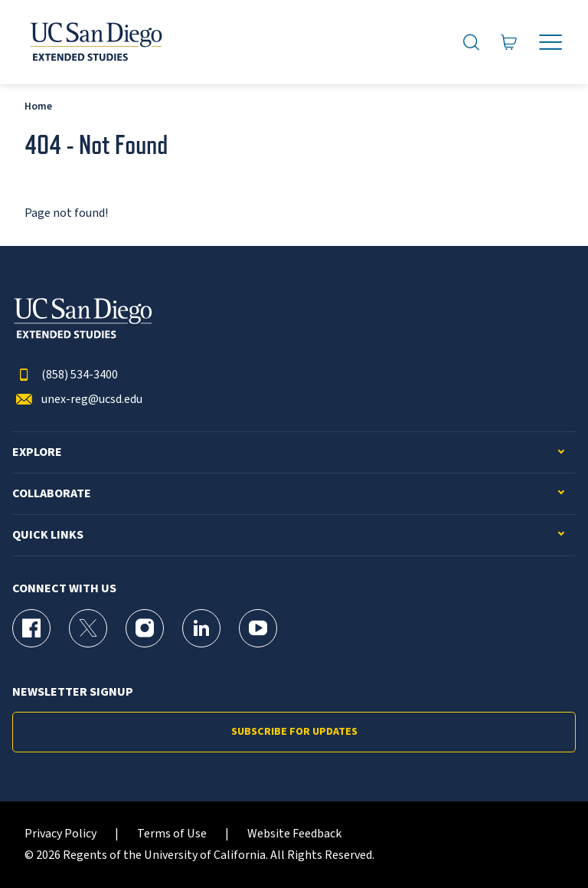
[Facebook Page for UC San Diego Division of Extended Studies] (31, 628)
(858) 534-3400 (65, 375)
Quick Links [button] (48, 535)
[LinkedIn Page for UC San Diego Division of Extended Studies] (201, 628)
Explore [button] (37, 452)
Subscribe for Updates (294, 732)
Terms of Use (172, 834)
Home (38, 106)
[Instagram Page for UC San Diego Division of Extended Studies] (145, 628)
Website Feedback (294, 834)
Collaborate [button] (52, 494)
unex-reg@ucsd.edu (77, 400)
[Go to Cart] (509, 42)
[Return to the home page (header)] (95, 42)
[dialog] (542, 842)
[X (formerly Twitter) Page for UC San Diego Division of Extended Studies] (88, 628)
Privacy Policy (60, 834)
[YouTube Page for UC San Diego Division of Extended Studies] (258, 628)
